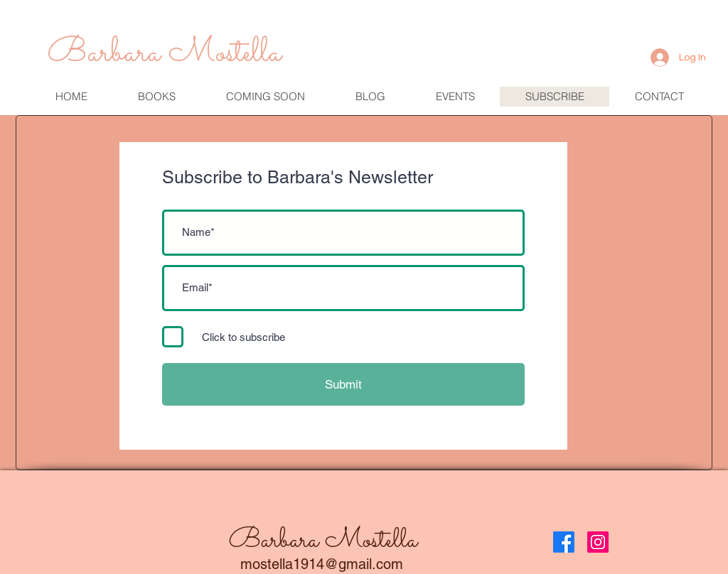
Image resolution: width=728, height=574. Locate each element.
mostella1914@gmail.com (322, 564)
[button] (455, 97)
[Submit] (343, 384)
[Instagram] (598, 542)
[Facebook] (564, 542)
